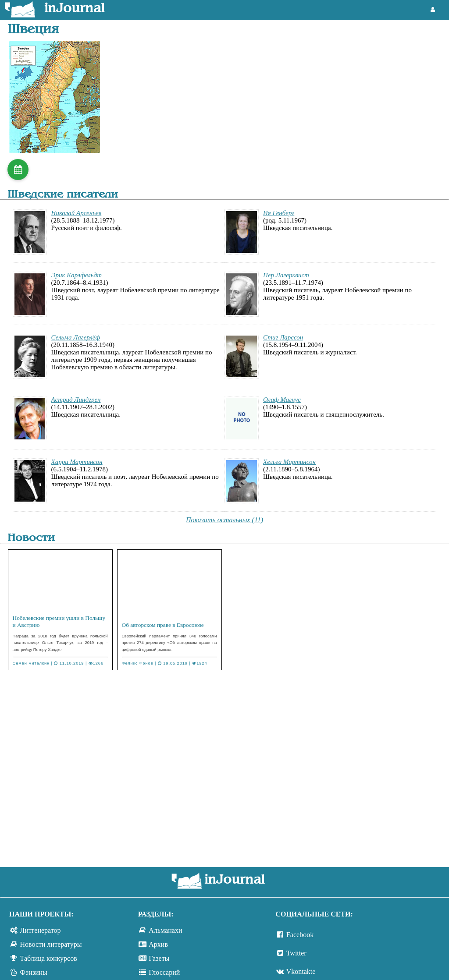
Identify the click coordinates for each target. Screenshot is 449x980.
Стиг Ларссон (283, 337)
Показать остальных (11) (224, 520)
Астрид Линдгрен (76, 400)
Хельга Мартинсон (289, 462)
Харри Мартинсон (77, 462)
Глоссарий (164, 972)
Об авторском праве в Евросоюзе (163, 625)
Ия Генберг (279, 213)
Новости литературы (51, 944)
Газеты (159, 958)
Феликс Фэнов (138, 663)
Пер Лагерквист (286, 275)
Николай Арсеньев (77, 213)
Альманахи (165, 930)
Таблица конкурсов (49, 958)
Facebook (300, 935)
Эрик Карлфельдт (77, 275)
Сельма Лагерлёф (76, 337)
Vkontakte (301, 971)
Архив (158, 944)
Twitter (296, 953)
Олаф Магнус (282, 400)
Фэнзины (34, 972)
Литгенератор (41, 930)
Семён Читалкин (31, 663)
